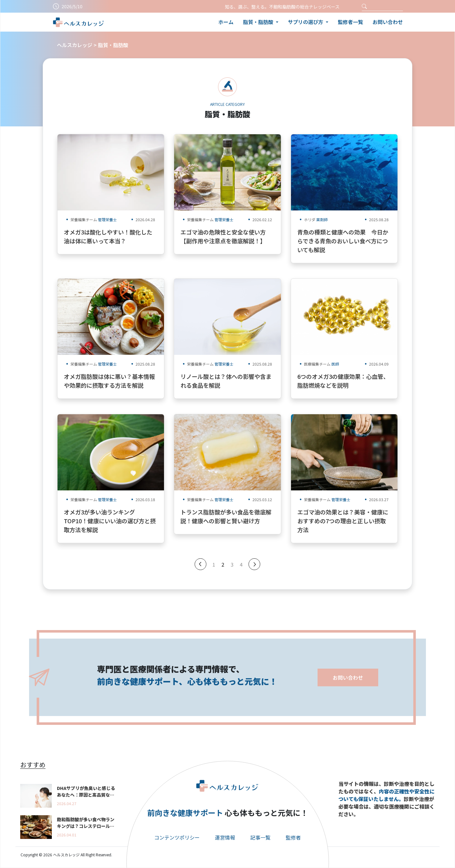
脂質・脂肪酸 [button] (259, 22)
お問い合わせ (388, 22)
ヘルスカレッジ (75, 45)
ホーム (226, 22)
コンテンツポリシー (177, 837)
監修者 (293, 837)
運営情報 (225, 837)
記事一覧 (260, 837)
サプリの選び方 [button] (306, 22)
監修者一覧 (350, 22)
